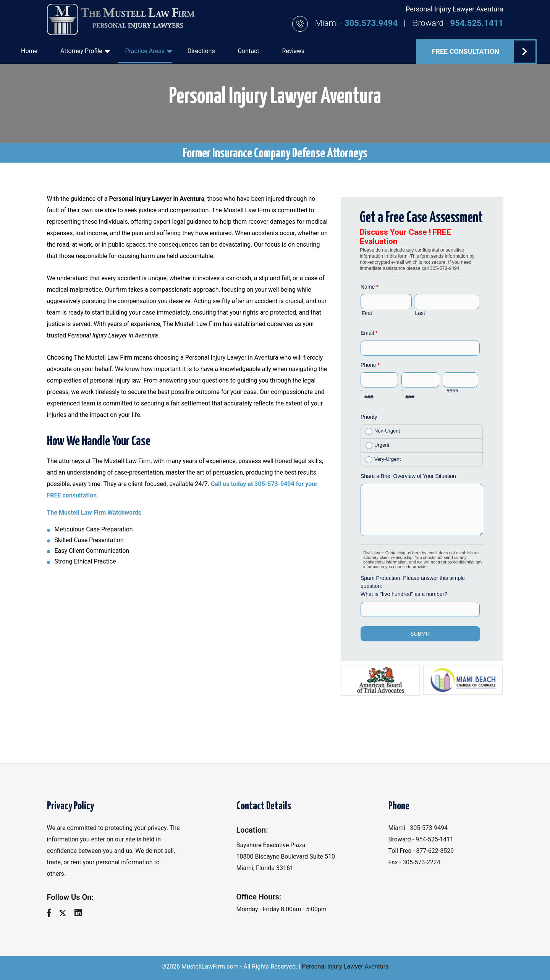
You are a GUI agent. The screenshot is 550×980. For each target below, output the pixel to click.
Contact (249, 51)
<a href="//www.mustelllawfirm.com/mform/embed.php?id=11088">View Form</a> (422, 441)
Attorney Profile (85, 51)
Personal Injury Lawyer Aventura (345, 966)
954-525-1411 (434, 839)
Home (29, 51)
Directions (201, 51)
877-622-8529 (435, 851)
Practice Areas (149, 51)
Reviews (293, 51)
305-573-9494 (429, 828)
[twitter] (66, 913)
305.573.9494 (372, 23)
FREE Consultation (484, 52)
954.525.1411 (477, 23)
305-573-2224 (421, 862)
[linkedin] (81, 913)
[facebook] (52, 913)
